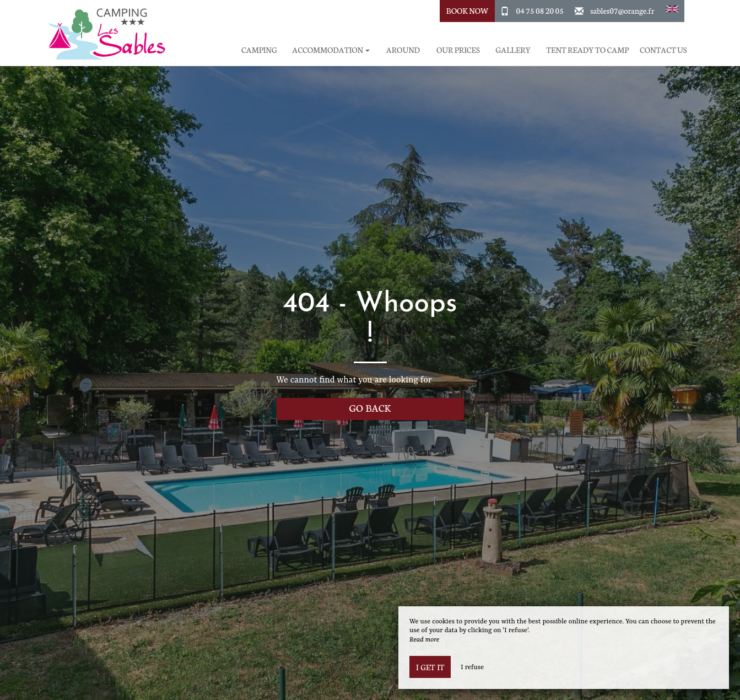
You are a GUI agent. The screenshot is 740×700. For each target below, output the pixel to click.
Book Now (468, 10)
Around (403, 50)
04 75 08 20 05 (540, 10)
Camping (259, 50)
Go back (370, 408)
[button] (672, 11)
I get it (430, 667)
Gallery (513, 50)
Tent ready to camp (587, 50)
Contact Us (663, 50)
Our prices (458, 50)
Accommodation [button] (331, 50)
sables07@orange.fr (622, 10)
